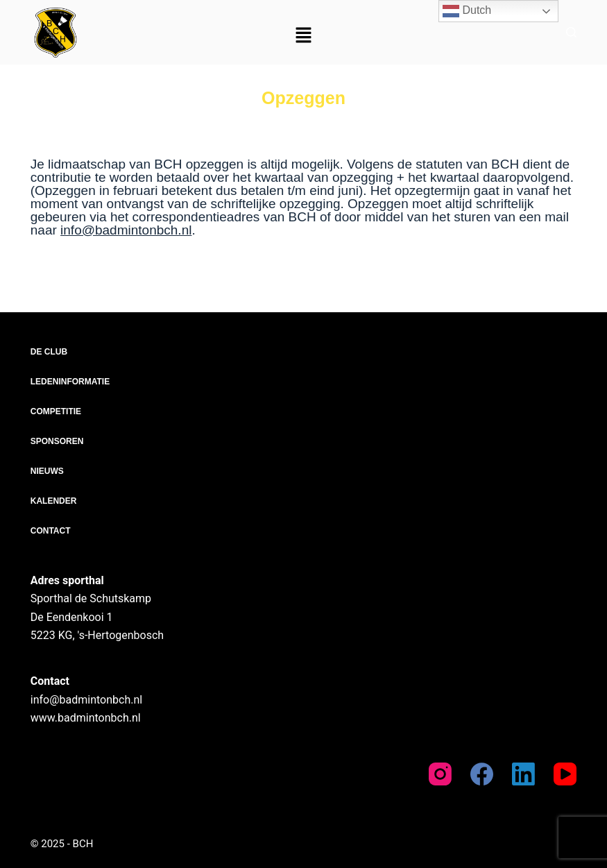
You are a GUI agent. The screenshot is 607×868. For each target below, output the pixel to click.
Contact (51, 531)
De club (49, 352)
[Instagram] (440, 774)
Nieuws (47, 471)
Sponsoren (57, 441)
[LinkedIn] (523, 774)
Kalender (54, 501)
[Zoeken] (571, 32)
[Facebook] (482, 774)
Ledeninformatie (70, 382)
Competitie (56, 411)
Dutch (467, 11)
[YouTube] (565, 774)
